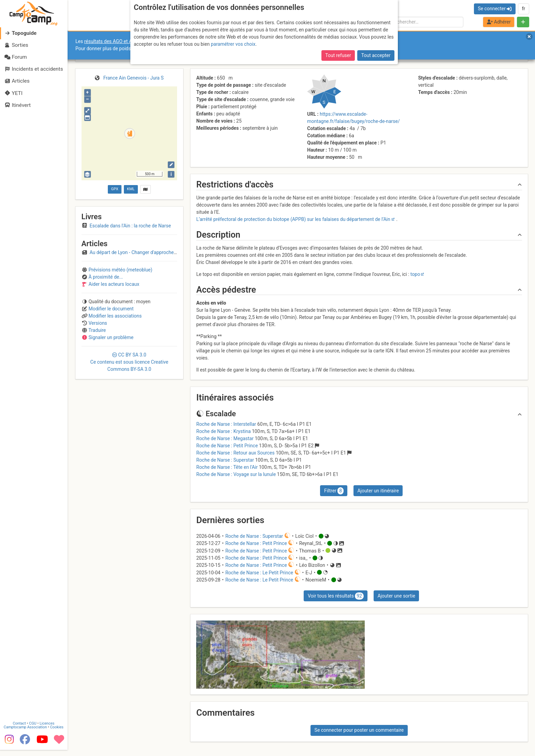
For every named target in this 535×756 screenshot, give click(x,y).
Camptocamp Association (26, 733)
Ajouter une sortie (396, 596)
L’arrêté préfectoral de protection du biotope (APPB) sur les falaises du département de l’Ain (293, 219)
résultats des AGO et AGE (111, 41)
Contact (20, 730)
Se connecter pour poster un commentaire (359, 730)
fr (523, 9)
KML (131, 189)
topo (415, 274)
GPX (114, 189)
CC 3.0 (129, 362)
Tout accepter (376, 55)
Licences (48, 730)
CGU (33, 730)
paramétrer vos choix (233, 44)
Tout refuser (338, 55)
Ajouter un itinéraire (378, 491)
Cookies (57, 733)
